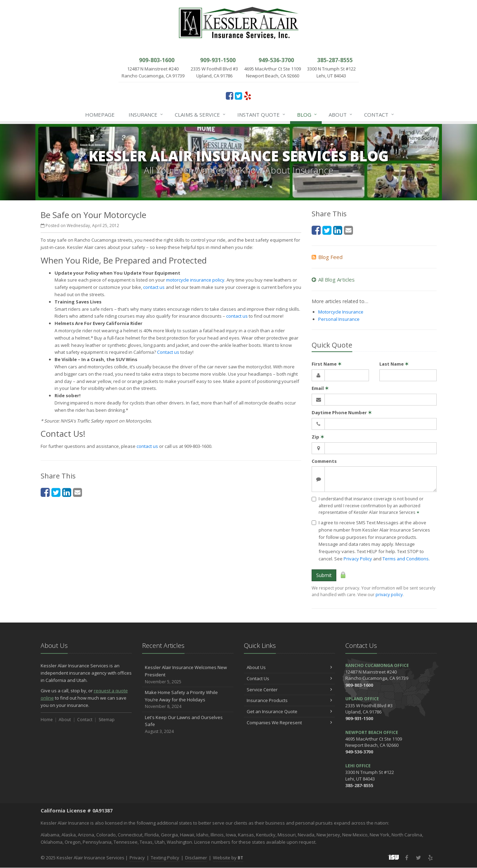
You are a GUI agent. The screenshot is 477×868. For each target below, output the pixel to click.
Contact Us (290, 678)
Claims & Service (200, 115)
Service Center (290, 690)
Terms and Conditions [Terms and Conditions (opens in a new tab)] (406, 559)
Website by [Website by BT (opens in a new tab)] (228, 858)
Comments (324, 461)
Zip (318, 437)
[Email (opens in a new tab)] (77, 492)
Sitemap (107, 720)
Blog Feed (327, 257)
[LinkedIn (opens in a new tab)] (67, 492)
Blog (307, 115)
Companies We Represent (290, 723)
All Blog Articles (333, 279)
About (341, 115)
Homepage (100, 115)
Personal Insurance (339, 319)
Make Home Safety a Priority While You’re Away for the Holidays (188, 700)
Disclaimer (196, 858)
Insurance (146, 115)
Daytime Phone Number (342, 412)
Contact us (168, 352)
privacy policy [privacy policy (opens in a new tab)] (389, 595)
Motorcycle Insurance (341, 312)
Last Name (394, 364)
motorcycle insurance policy (195, 280)
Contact (379, 115)
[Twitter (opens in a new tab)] (238, 95)
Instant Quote (262, 115)
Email (320, 388)
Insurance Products (290, 700)
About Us (290, 667)
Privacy (137, 858)
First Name (327, 364)
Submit (324, 575)
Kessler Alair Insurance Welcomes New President (188, 675)
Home (47, 720)
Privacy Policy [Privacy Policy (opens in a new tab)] (358, 559)
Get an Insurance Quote (290, 711)
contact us (154, 287)
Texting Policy (165, 858)
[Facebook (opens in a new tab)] (229, 95)
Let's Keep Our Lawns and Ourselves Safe (188, 725)
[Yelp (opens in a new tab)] (248, 95)
